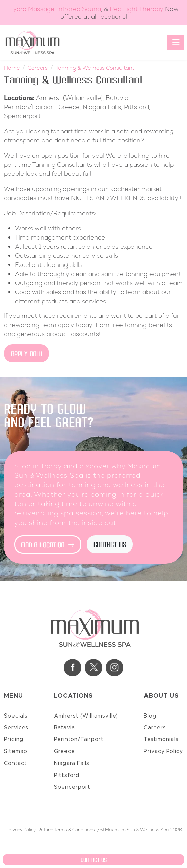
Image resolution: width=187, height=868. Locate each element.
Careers (155, 728)
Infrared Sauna (79, 9)
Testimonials (161, 739)
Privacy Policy (163, 751)
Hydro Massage (31, 9)
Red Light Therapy (137, 9)
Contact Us (110, 545)
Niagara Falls (72, 763)
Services (16, 728)
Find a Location (48, 545)
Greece (64, 751)
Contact (16, 763)
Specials (16, 716)
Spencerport (72, 787)
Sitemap (16, 751)
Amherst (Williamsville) (86, 716)
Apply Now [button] (26, 354)
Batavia (64, 728)
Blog (150, 716)
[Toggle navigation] (176, 43)
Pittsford (67, 775)
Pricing (14, 739)
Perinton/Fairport (79, 739)
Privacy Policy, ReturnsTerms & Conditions (51, 830)
